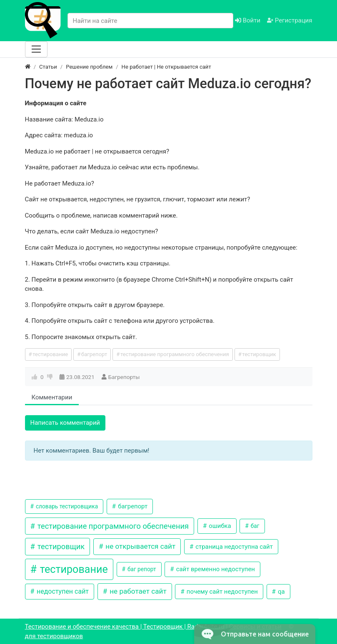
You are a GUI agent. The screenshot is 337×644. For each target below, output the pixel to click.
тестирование (50, 354)
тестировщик (259, 354)
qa (280, 592)
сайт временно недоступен (215, 569)
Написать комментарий (65, 423)
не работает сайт (137, 591)
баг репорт (141, 569)
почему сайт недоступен (221, 592)
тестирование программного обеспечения (175, 354)
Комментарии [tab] (52, 397)
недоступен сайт (62, 591)
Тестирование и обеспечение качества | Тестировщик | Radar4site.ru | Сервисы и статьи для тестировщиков (153, 631)
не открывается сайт (140, 546)
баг (254, 526)
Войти (248, 20)
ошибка (219, 526)
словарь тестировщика (66, 506)
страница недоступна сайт (233, 547)
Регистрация (290, 20)
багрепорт (94, 354)
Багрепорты (124, 377)
